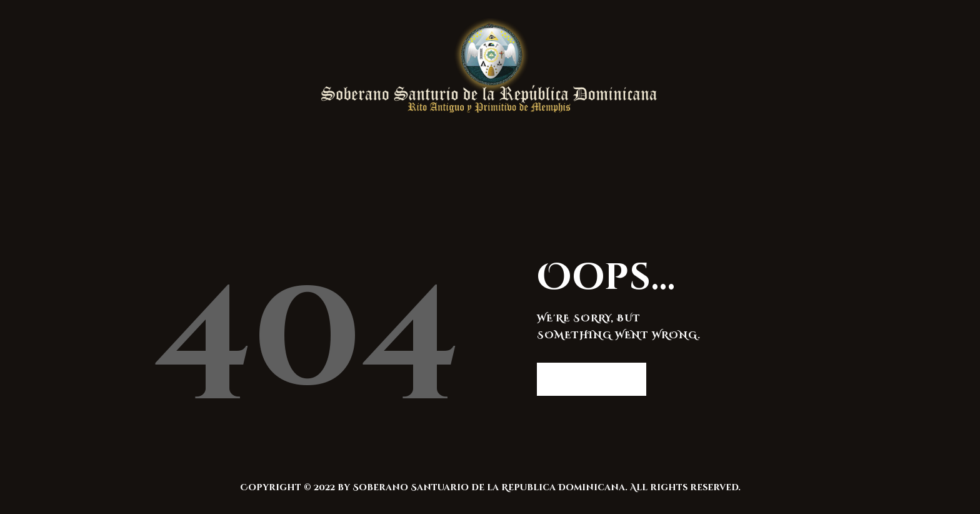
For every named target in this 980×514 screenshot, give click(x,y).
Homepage (585, 379)
